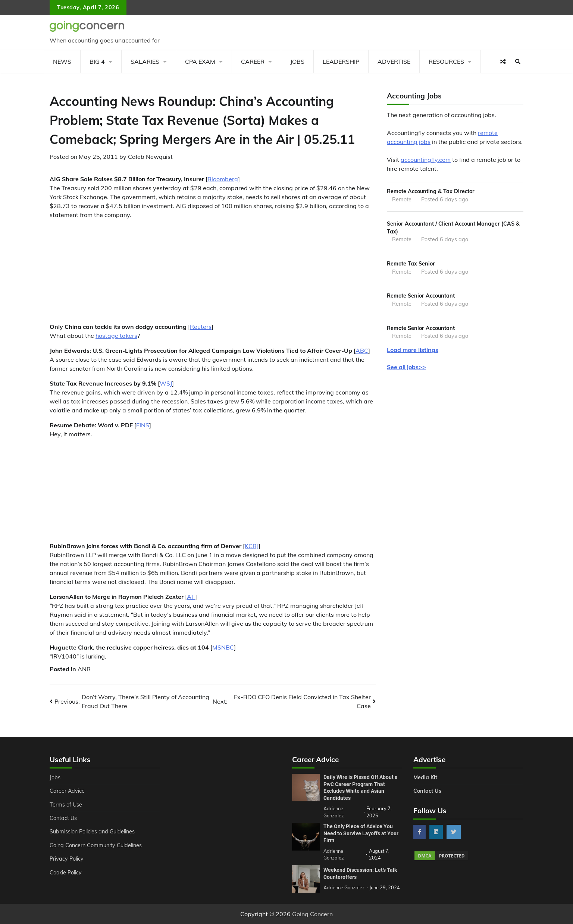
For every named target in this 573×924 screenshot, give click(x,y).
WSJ (166, 383)
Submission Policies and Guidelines (92, 832)
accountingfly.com (426, 160)
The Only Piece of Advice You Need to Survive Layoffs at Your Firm (361, 833)
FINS (143, 425)
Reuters (201, 327)
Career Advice (67, 791)
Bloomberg (223, 179)
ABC (362, 351)
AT (191, 597)
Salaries (145, 62)
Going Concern (312, 914)
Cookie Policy (66, 873)
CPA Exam (200, 62)
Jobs (297, 62)
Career (253, 62)
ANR (84, 669)
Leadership (341, 62)
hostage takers (116, 336)
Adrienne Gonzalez (344, 887)
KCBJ (252, 546)
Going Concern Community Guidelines (96, 845)
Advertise (394, 62)
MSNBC (223, 647)
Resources (446, 62)
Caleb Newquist (150, 157)
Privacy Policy (67, 859)
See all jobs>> (406, 367)
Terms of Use (66, 805)
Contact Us (63, 818)
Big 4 (97, 62)
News (62, 62)
